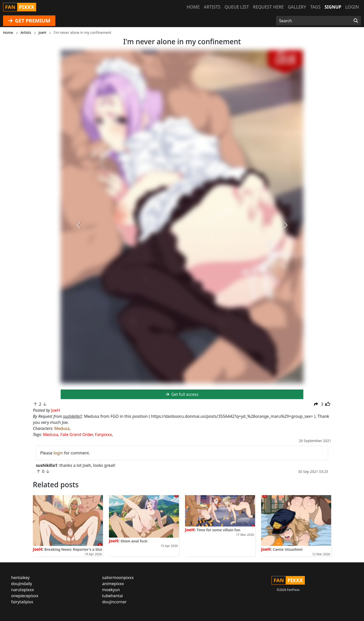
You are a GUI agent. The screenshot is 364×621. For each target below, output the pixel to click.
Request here (268, 7)
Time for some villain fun (219, 530)
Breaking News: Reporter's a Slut (73, 549)
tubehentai (112, 596)
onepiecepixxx (25, 596)
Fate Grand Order (77, 434)
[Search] (356, 21)
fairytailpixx (22, 602)
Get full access (182, 394)
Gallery (297, 7)
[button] (79, 226)
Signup (333, 7)
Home (193, 7)
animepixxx (113, 584)
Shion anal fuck (134, 541)
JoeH (38, 549)
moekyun (111, 590)
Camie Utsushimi (288, 549)
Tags (315, 7)
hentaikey (20, 578)
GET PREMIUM (29, 21)
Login (352, 7)
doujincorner (114, 602)
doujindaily (22, 584)
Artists (212, 7)
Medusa (62, 428)
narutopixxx (22, 590)
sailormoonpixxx (118, 578)
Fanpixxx (104, 434)
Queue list (237, 7)
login (58, 453)
